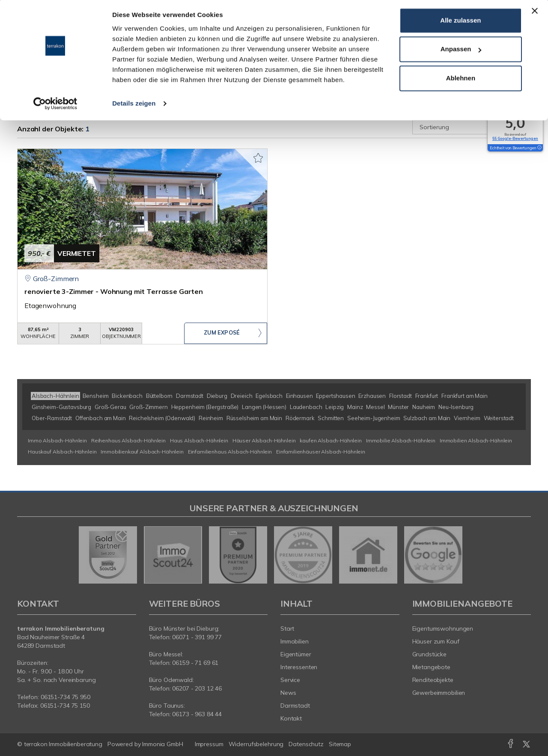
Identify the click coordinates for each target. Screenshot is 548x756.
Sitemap (340, 744)
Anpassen (461, 52)
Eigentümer (296, 654)
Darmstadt (295, 706)
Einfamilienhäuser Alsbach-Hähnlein (321, 452)
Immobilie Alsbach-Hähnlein (401, 440)
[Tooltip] (539, 148)
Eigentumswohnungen (443, 629)
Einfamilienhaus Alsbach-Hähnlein (230, 452)
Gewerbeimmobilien (439, 693)
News (288, 693)
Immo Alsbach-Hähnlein (57, 440)
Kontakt (291, 718)
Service (290, 680)
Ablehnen (461, 81)
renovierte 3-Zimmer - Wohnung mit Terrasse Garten (114, 291)
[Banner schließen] (535, 13)
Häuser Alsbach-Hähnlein (264, 440)
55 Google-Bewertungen (515, 138)
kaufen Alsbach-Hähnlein (331, 440)
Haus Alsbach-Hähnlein (199, 440)
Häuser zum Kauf (436, 641)
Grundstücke (430, 654)
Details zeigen (134, 106)
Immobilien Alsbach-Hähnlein (476, 440)
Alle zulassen (460, 23)
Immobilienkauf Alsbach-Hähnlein (142, 452)
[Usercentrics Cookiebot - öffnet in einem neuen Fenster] (55, 106)
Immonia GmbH (163, 744)
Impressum (209, 744)
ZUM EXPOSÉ (222, 334)
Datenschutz (306, 744)
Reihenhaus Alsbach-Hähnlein (128, 440)
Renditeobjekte (433, 680)
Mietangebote (432, 667)
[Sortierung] (472, 127)
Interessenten (299, 667)
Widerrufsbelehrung (256, 744)
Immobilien (295, 641)
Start (287, 629)
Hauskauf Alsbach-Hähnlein (62, 452)
